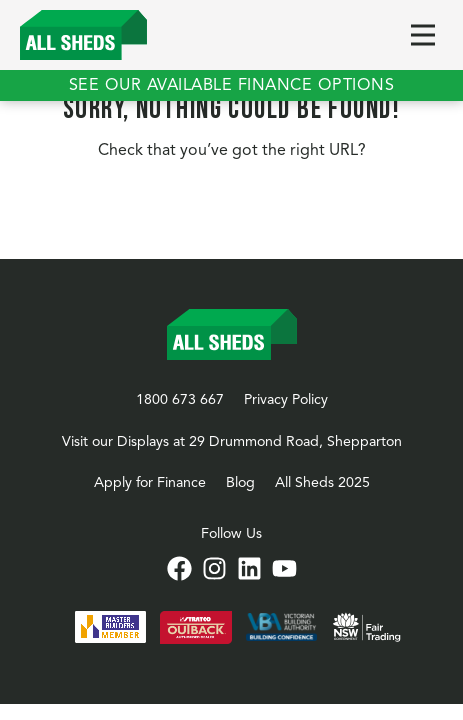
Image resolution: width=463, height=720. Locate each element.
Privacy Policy (286, 400)
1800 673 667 (180, 400)
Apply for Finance (150, 483)
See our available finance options (232, 86)
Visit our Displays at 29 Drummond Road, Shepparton (232, 442)
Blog (240, 483)
